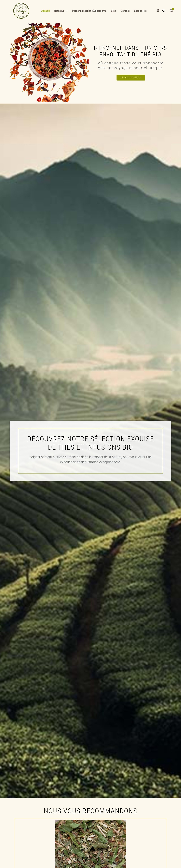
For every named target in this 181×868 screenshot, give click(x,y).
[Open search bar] (164, 11)
